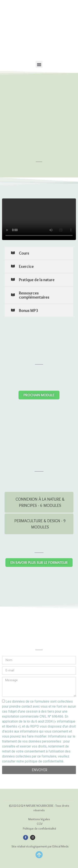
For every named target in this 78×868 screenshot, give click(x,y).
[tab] (39, 502)
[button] (39, 64)
